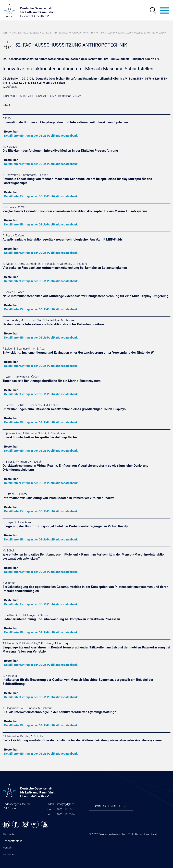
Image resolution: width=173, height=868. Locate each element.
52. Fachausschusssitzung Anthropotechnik (142, 33)
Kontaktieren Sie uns (111, 806)
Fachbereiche (32, 33)
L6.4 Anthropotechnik (103, 33)
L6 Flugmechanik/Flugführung (72, 33)
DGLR (5, 33)
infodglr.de (66, 804)
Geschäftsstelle (12, 841)
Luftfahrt (47, 33)
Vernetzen (16, 33)
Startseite (9, 834)
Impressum (10, 854)
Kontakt (7, 848)
